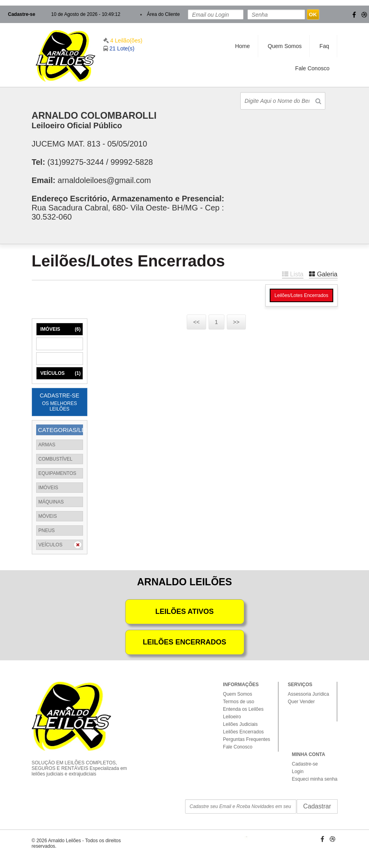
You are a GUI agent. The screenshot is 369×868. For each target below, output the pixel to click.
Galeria (323, 274)
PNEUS (47, 530)
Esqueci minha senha (315, 779)
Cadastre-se (22, 14)
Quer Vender (301, 702)
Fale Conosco (312, 68)
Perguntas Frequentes (246, 739)
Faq (324, 46)
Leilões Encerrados (243, 732)
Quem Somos (285, 46)
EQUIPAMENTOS (58, 473)
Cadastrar (317, 806)
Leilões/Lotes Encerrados (301, 295)
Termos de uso (239, 702)
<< (196, 322)
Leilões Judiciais (240, 724)
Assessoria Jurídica (308, 694)
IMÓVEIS (61, 329)
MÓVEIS (61, 359)
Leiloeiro (232, 717)
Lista (293, 274)
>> (236, 322)
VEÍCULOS (61, 373)
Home (242, 46)
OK (313, 14)
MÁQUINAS (61, 344)
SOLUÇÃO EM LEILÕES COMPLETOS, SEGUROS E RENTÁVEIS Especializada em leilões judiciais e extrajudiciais (83, 762)
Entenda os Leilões (243, 709)
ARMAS (47, 445)
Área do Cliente (163, 14)
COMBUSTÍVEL (56, 459)
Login (298, 772)
